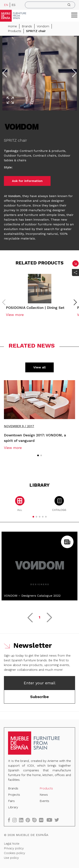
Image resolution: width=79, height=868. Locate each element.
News (44, 795)
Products (15, 31)
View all (39, 367)
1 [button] (39, 617)
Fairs (11, 801)
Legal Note (12, 844)
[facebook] (10, 820)
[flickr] (42, 820)
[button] (74, 15)
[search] (50, 5)
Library (13, 807)
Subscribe (39, 697)
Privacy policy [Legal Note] (14, 848)
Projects (14, 795)
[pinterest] (29, 820)
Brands (27, 26)
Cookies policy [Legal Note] (15, 853)
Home (12, 26)
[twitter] (58, 820)
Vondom (43, 26)
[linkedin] (22, 820)
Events (44, 801)
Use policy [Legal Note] (11, 858)
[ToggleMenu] (74, 15)
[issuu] (36, 820)
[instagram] (16, 820)
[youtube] (51, 820)
